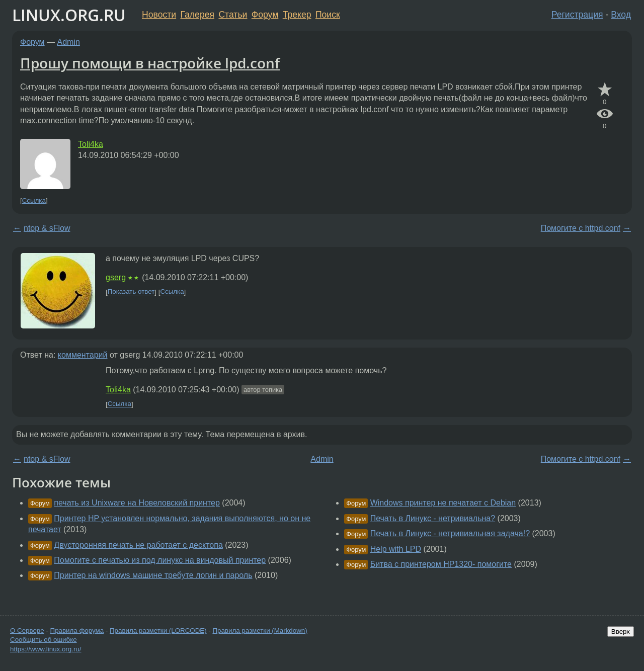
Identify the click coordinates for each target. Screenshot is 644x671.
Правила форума (77, 631)
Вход (621, 15)
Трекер (297, 15)
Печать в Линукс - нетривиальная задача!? (450, 533)
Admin (69, 42)
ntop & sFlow (47, 228)
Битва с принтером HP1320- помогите (441, 564)
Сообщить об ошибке (44, 640)
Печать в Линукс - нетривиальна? (433, 518)
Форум (265, 15)
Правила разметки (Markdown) (260, 631)
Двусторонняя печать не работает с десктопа (138, 545)
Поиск (328, 15)
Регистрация (577, 15)
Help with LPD (396, 549)
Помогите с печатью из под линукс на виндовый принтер (160, 560)
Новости (159, 15)
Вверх (621, 632)
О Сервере (27, 631)
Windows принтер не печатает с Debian (443, 503)
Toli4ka (91, 144)
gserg (116, 277)
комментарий (83, 355)
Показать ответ (131, 292)
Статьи (233, 15)
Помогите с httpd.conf (581, 228)
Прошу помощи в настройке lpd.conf (150, 63)
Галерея (197, 15)
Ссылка (34, 200)
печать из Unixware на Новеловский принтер (137, 503)
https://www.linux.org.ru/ (46, 649)
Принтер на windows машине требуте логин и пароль (153, 575)
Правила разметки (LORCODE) (158, 631)
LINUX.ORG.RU (69, 15)
